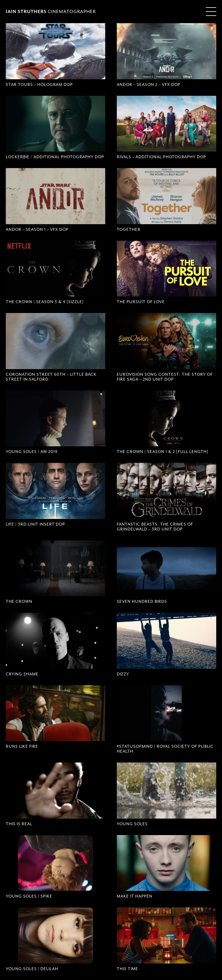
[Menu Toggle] (211, 12)
